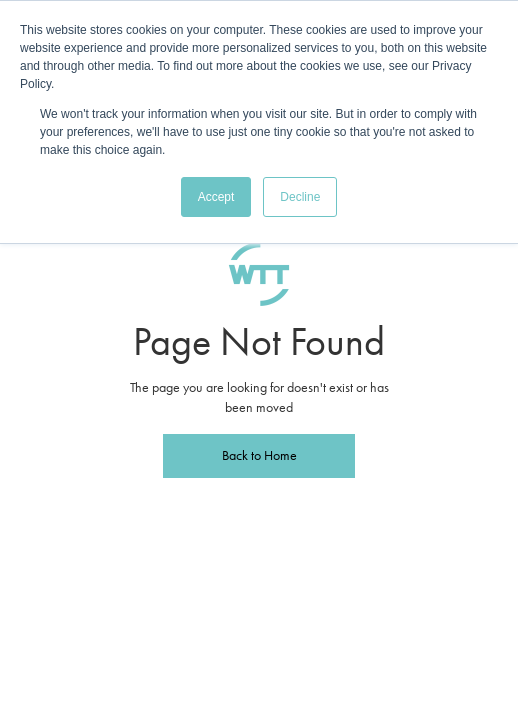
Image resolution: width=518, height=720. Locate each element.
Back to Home (259, 455)
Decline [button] (300, 197)
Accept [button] (216, 197)
